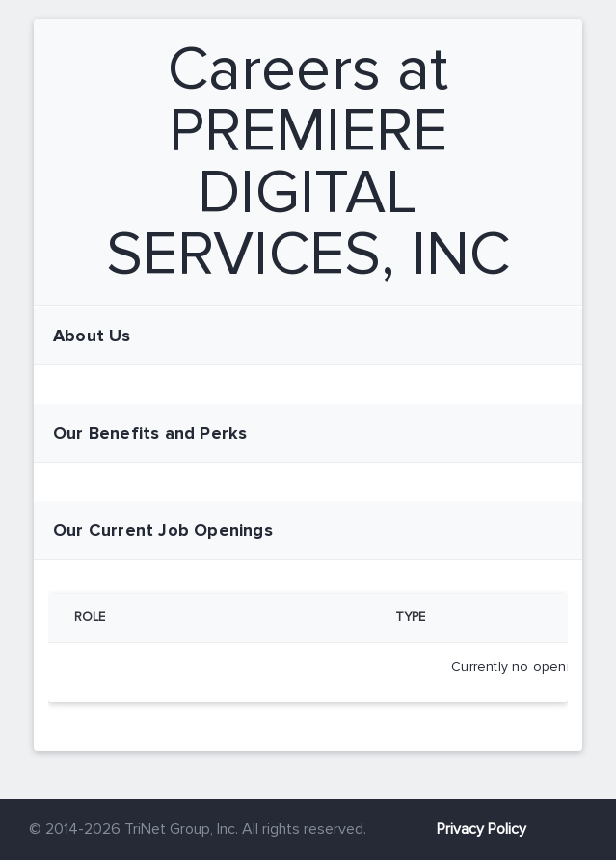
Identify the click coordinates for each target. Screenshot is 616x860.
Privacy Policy (482, 829)
